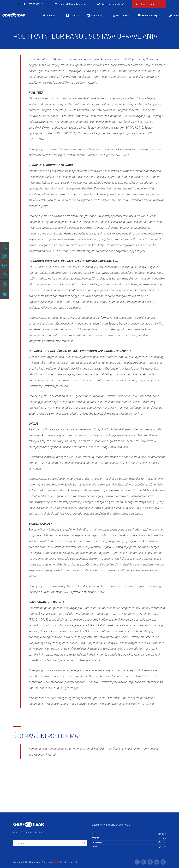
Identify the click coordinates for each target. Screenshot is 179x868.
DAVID (56, 862)
